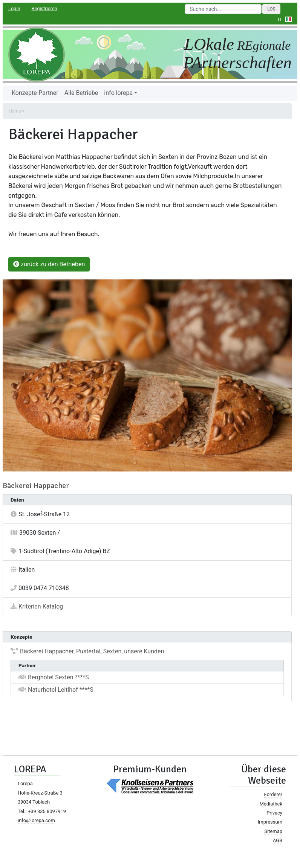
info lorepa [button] (118, 93)
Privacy (274, 813)
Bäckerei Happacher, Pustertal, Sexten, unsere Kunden (92, 651)
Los (271, 9)
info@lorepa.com (36, 820)
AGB (278, 840)
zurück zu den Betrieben (49, 264)
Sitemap (273, 831)
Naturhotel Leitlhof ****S (61, 690)
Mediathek (271, 804)
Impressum (270, 822)
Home (15, 111)
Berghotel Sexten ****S (58, 677)
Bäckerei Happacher (36, 486)
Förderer (273, 794)
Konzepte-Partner (35, 93)
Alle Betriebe (81, 93)
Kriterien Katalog (41, 606)
